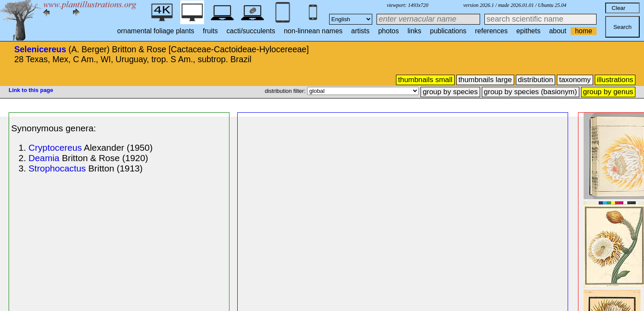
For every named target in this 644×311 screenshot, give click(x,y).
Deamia (44, 158)
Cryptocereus (55, 148)
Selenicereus (40, 49)
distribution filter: (286, 91)
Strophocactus (57, 168)
